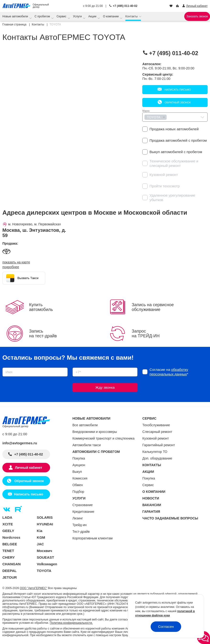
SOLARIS (45, 517)
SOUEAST (45, 557)
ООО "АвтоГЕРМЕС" (33, 588)
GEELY (8, 531)
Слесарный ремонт (157, 432)
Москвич (44, 551)
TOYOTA (44, 571)
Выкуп (77, 472)
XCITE (8, 524)
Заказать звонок (197, 16)
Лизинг (78, 518)
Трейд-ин (80, 525)
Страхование (83, 505)
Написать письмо (177, 90)
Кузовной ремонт (156, 438)
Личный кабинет (29, 468)
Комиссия (80, 478)
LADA (7, 517)
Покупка (79, 458)
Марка (146, 111)
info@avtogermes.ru (20, 443)
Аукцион (79, 465)
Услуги (78, 16)
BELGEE (10, 544)
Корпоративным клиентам (93, 538)
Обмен (78, 485)
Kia (39, 531)
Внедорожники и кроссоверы (95, 432)
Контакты (132, 16)
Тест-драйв (81, 532)
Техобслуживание (156, 425)
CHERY (9, 557)
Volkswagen (47, 564)
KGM (41, 537)
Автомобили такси (87, 445)
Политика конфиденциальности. (71, 623)
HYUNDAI (45, 524)
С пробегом (43, 16)
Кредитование (83, 512)
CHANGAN (12, 564)
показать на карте (16, 262)
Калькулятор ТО (155, 452)
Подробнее (11, 267)
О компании (111, 16)
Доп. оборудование (157, 458)
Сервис (62, 16)
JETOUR (10, 577)
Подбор (78, 492)
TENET (8, 551)
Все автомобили (85, 425)
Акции (93, 16)
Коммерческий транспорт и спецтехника (104, 438)
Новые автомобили (16, 16)
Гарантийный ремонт (159, 445)
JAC (40, 544)
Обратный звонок (177, 102)
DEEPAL (10, 571)
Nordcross (11, 537)
